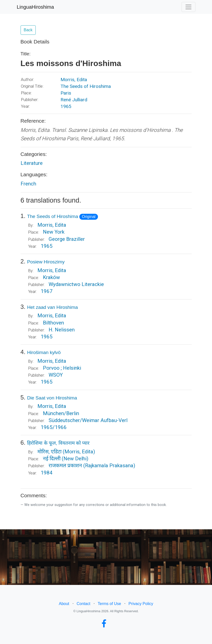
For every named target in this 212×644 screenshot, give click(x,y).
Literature (32, 163)
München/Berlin (61, 413)
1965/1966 (54, 427)
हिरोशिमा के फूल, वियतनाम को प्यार (58, 443)
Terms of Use (109, 604)
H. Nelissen (62, 330)
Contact (83, 604)
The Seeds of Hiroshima (86, 86)
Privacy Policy (141, 604)
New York (54, 232)
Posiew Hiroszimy (46, 262)
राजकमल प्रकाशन (65, 465)
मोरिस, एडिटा (49, 452)
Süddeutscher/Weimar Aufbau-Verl (88, 420)
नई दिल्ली (52, 459)
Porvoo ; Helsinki (62, 368)
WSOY (56, 375)
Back (28, 30)
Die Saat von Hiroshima (52, 398)
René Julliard (74, 100)
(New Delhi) (75, 459)
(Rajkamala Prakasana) (109, 465)
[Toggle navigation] (188, 7)
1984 (47, 473)
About (64, 604)
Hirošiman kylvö (44, 352)
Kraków (51, 277)
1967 (47, 291)
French (28, 184)
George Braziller (67, 239)
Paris (66, 93)
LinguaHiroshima (35, 7)
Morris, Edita (74, 80)
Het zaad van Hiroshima (52, 307)
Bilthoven (53, 323)
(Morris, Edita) (79, 452)
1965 (66, 106)
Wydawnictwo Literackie (76, 284)
